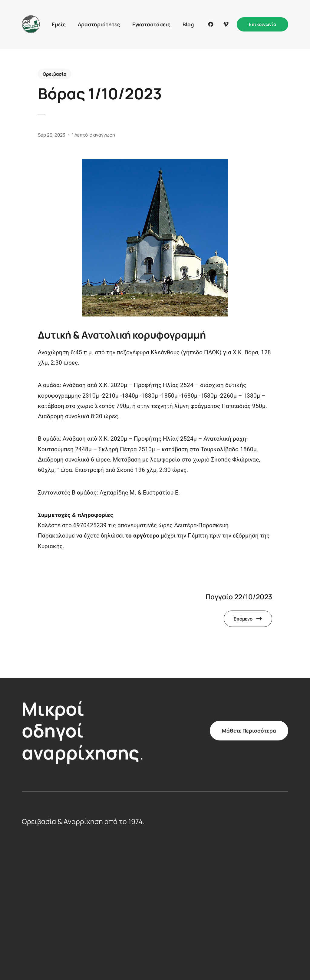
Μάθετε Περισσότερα (249, 731)
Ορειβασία (54, 74)
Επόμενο (243, 619)
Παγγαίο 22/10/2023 (239, 597)
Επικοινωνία (262, 24)
